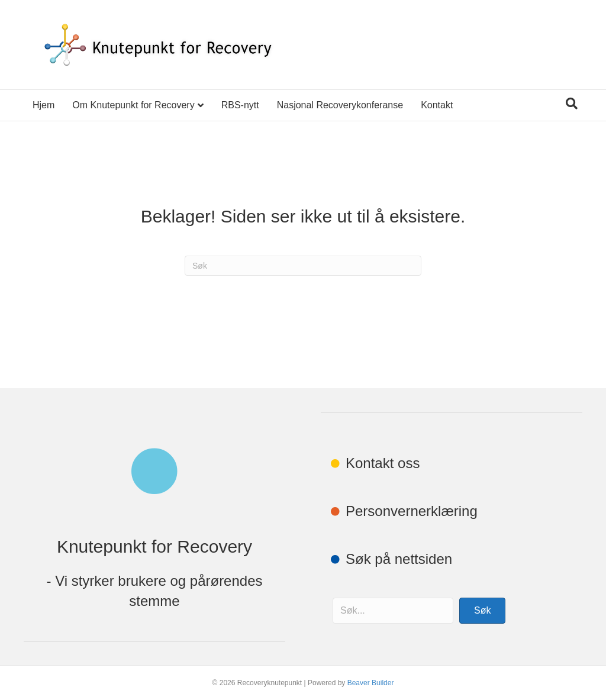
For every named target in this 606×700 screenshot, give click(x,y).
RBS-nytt (240, 105)
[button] (482, 611)
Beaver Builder (371, 683)
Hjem (43, 105)
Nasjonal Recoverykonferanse (340, 105)
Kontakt (437, 105)
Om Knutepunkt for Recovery (133, 105)
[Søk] (572, 104)
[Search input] (393, 611)
